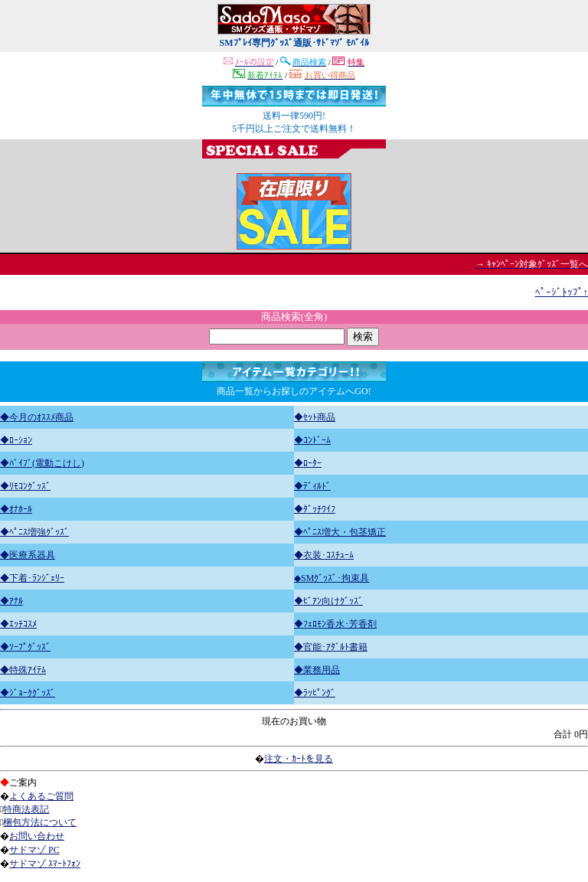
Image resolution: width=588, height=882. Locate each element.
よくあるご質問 (41, 796)
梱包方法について (40, 822)
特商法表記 (26, 809)
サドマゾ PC (34, 850)
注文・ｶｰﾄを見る (299, 759)
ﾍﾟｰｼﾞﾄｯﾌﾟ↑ (562, 292)
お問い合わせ (37, 836)
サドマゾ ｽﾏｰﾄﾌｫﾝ (45, 864)
